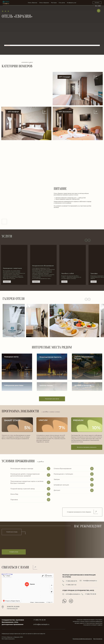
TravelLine (8, 45)
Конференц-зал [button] (72, 3)
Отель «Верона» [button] (33, 3)
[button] (17, 367)
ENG (99, 6)
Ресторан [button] (54, 3)
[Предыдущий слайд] (86, 240)
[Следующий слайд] (89, 240)
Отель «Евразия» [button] (44, 3)
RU (96, 6)
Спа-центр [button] (62, 3)
